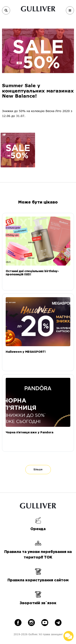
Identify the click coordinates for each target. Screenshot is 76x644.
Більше (38, 470)
